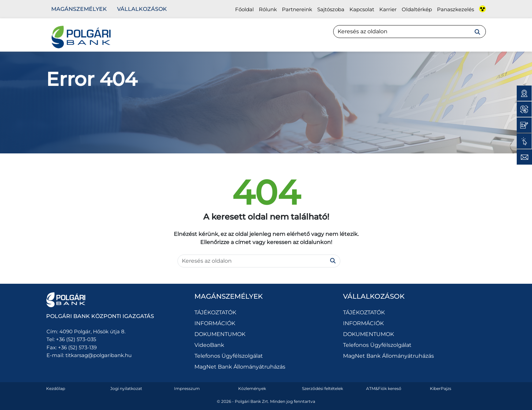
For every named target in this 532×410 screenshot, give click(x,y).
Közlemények (252, 388)
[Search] (410, 32)
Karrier (388, 9)
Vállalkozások (142, 9)
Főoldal (244, 9)
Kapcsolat (362, 9)
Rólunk (268, 9)
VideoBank (209, 345)
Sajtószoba (331, 9)
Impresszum (187, 388)
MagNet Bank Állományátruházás (240, 367)
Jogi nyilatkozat (126, 388)
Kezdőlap (56, 388)
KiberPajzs (441, 388)
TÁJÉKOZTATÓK (215, 312)
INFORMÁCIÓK (215, 323)
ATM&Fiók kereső (384, 388)
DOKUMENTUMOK (220, 334)
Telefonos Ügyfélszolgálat (229, 356)
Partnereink (297, 9)
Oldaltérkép (417, 9)
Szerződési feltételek (322, 388)
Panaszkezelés (455, 9)
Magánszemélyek (79, 9)
